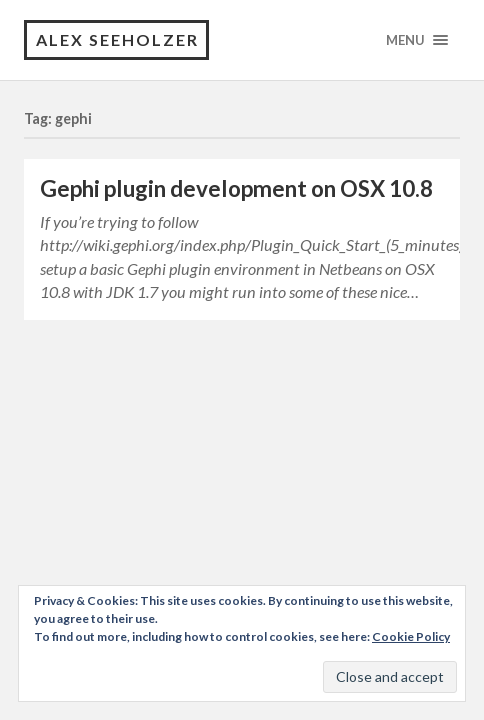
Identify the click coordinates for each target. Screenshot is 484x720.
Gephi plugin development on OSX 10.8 (236, 188)
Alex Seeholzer (117, 39)
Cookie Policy (411, 636)
